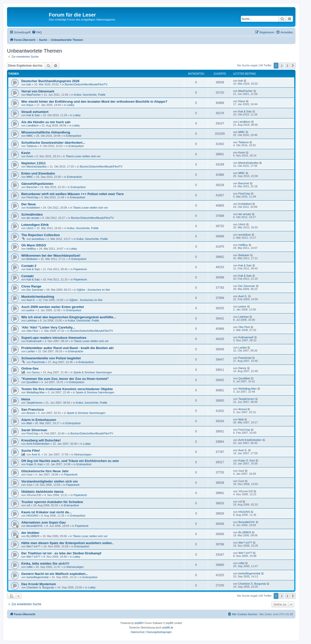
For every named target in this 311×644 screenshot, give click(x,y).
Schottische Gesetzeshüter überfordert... (53, 143)
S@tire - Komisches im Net (93, 290)
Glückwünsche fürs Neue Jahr (45, 471)
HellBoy (31, 249)
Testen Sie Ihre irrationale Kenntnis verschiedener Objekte (67, 389)
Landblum (33, 125)
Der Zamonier (35, 290)
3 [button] (287, 66)
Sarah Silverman (34, 430)
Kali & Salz (33, 115)
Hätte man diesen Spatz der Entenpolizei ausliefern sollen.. (67, 543)
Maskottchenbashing (38, 297)
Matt (29, 423)
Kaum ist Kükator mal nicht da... (46, 512)
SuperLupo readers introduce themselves (54, 338)
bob (29, 84)
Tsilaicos (32, 146)
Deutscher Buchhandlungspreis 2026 (50, 81)
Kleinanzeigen (83, 454)
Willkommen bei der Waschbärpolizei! (51, 256)
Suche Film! (31, 451)
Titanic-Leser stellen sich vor (83, 156)
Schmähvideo (32, 214)
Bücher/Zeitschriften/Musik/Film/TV (86, 84)
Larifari (31, 351)
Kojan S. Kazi (35, 464)
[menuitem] (37, 32)
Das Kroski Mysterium (39, 584)
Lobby (71, 105)
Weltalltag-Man (36, 392)
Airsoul (31, 413)
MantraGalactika (37, 167)
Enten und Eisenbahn (38, 173)
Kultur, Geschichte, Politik (90, 95)
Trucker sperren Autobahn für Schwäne (52, 502)
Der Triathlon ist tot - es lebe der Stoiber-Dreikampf (61, 553)
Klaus (30, 105)
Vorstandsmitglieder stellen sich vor (50, 481)
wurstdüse (38, 239)
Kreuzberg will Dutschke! (41, 440)
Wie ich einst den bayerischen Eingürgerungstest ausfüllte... (69, 317)
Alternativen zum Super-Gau (43, 522)
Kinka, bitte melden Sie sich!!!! (45, 563)
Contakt (27, 276)
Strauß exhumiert (35, 112)
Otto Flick (32, 331)
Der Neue (29, 204)
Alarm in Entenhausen (39, 420)
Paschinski (38, 362)
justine (31, 310)
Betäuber (32, 259)
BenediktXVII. (35, 526)
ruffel (30, 567)
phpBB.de (168, 628)
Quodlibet (32, 382)
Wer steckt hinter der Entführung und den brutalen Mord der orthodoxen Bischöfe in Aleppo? (94, 102)
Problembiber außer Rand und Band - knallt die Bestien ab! (67, 348)
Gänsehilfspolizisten (37, 184)
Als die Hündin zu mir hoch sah (46, 122)
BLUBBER (33, 536)
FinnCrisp (32, 197)
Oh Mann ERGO (34, 245)
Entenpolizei (74, 136)
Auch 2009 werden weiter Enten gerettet (53, 307)
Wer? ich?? (33, 546)
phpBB (138, 623)
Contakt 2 (29, 266)
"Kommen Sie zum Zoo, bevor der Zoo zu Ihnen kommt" (65, 379)
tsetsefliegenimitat (38, 577)
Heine (26, 399)
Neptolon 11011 (33, 163)
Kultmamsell (34, 341)
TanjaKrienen (35, 403)
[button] (293, 66)
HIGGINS (32, 516)
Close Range (31, 286)
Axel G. (31, 300)
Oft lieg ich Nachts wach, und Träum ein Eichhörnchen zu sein (70, 461)
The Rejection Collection (41, 235)
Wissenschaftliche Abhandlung (46, 132)
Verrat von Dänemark (38, 91)
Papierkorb (80, 269)
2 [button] (282, 66)
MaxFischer (34, 95)
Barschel (32, 187)
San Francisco (33, 410)
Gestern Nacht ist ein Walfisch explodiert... (55, 574)
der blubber (30, 533)
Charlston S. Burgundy (40, 587)
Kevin (26, 153)
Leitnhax (32, 320)
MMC (30, 136)
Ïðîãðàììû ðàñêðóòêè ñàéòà (42, 492)
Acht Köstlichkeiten (38, 444)
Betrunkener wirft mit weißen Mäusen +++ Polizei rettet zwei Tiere (72, 194)
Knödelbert (33, 208)
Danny (36, 372)
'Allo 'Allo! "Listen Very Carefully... (48, 327)
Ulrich (30, 228)
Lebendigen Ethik (35, 225)
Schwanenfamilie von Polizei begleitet (51, 358)
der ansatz (33, 218)
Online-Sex (30, 368)
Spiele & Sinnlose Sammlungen (93, 372)
